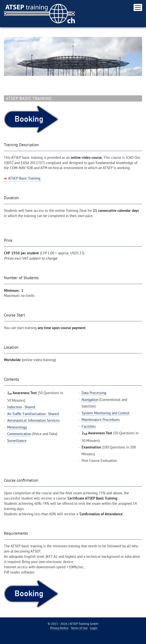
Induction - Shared (21, 407)
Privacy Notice (59, 628)
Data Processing (94, 393)
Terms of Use (79, 628)
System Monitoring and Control (106, 413)
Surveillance (17, 440)
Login (94, 628)
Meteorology (17, 427)
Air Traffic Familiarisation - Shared (33, 414)
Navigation (90, 399)
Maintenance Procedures (101, 419)
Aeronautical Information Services (33, 420)
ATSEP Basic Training (24, 178)
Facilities (89, 426)
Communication (19, 434)
